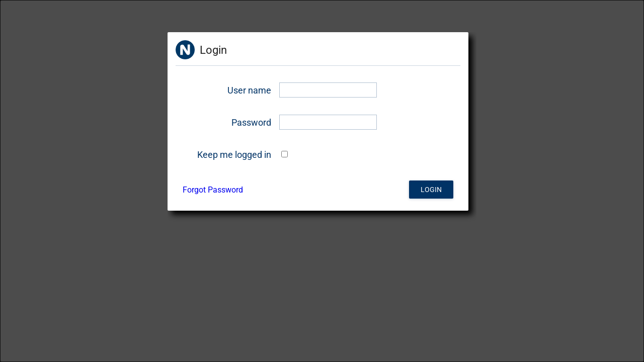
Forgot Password (213, 190)
